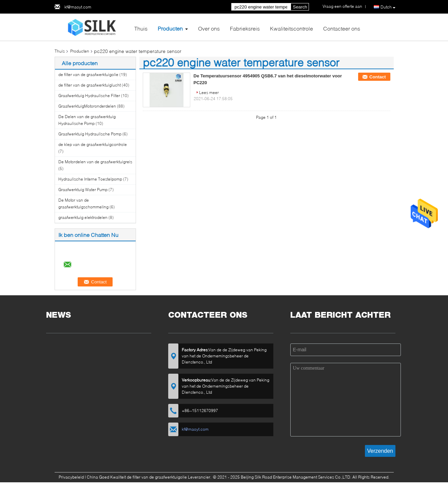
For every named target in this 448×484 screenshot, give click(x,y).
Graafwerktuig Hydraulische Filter (89, 96)
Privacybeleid (71, 477)
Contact (377, 77)
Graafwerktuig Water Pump (83, 190)
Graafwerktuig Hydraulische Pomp (90, 134)
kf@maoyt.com (78, 7)
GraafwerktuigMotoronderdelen (87, 106)
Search (300, 7)
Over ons (209, 28)
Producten (170, 28)
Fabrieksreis (245, 28)
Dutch (388, 7)
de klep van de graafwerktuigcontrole (93, 144)
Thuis (141, 28)
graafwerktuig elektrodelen (83, 217)
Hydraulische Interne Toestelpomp (90, 179)
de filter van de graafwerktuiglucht (90, 85)
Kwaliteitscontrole (291, 28)
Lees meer (209, 92)
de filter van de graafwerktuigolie (88, 75)
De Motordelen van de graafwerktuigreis (95, 162)
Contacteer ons (342, 28)
